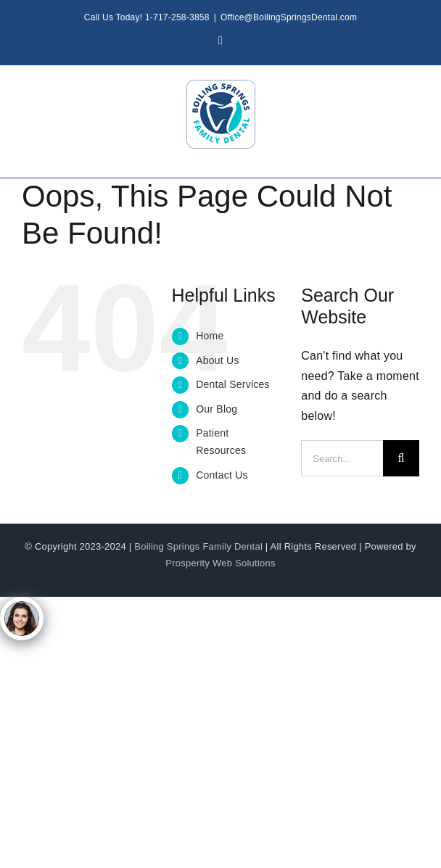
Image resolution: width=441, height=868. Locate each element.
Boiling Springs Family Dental (198, 546)
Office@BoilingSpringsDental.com (289, 17)
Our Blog (217, 409)
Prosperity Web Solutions (220, 563)
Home (210, 336)
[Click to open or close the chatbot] (22, 619)
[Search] (401, 458)
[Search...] (342, 458)
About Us (218, 360)
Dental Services (233, 384)
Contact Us (222, 475)
